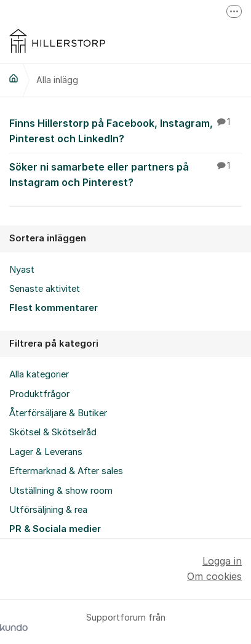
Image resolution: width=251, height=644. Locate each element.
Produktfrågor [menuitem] (39, 394)
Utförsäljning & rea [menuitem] (48, 510)
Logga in (222, 561)
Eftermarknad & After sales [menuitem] (66, 471)
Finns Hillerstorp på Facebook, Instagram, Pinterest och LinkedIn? (125, 130)
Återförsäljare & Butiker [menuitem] (58, 413)
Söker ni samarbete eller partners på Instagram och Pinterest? (125, 174)
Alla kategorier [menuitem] (39, 374)
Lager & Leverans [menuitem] (46, 452)
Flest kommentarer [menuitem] (54, 308)
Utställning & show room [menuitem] (61, 491)
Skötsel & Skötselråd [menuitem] (53, 432)
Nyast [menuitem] (22, 270)
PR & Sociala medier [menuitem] (55, 529)
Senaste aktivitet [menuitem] (45, 289)
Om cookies (214, 576)
